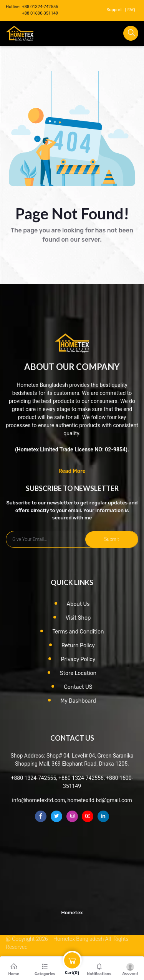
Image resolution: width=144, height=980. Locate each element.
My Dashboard (78, 701)
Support (114, 10)
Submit (112, 539)
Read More (72, 471)
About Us (78, 604)
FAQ (131, 10)
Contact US (78, 687)
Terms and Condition (78, 632)
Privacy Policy (78, 659)
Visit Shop (78, 618)
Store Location (78, 673)
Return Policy (78, 646)
